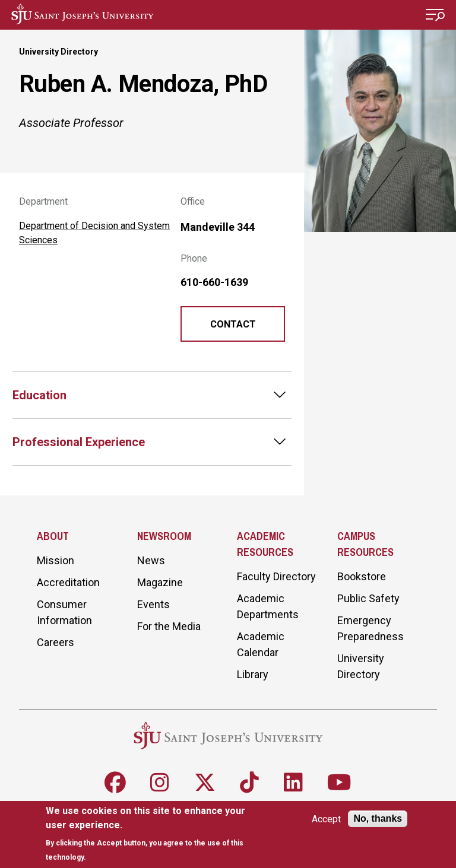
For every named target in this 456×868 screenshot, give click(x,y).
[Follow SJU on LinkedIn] (293, 783)
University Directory (58, 52)
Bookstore (362, 576)
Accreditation (68, 582)
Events (153, 604)
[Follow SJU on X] (205, 783)
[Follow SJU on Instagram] (160, 783)
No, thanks (378, 818)
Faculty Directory (276, 576)
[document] (155, 834)
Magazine (160, 582)
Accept (326, 819)
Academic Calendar (261, 644)
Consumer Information (64, 612)
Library (253, 674)
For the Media (169, 626)
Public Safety (368, 598)
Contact (233, 324)
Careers (56, 642)
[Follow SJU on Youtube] (339, 783)
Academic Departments (268, 606)
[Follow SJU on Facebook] (115, 783)
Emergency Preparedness (370, 628)
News (151, 560)
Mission (56, 560)
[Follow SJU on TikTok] (249, 783)
